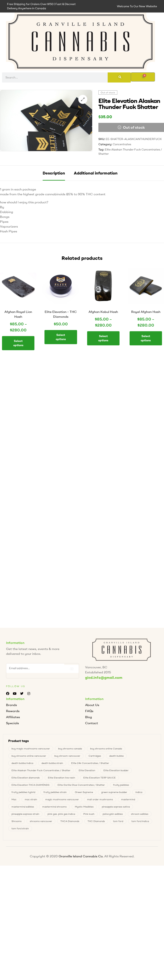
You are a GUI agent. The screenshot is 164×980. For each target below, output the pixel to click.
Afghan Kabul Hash (103, 312)
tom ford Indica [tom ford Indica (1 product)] (140, 820)
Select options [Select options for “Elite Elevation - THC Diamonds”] (61, 337)
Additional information (96, 173)
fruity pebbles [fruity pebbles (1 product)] (121, 784)
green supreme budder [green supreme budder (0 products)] (114, 791)
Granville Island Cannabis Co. (81, 855)
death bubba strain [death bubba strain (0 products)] (52, 762)
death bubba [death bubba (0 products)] (116, 755)
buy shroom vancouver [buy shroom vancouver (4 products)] (67, 755)
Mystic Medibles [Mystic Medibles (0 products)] (84, 806)
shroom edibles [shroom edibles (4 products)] (140, 813)
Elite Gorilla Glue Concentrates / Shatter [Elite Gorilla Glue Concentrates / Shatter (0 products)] (81, 784)
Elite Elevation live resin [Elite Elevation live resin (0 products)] (61, 777)
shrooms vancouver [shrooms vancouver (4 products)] (41, 820)
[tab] (54, 173)
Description (54, 173)
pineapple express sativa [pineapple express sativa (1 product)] (116, 806)
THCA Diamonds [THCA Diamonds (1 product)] (70, 820)
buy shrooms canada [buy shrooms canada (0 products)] (70, 748)
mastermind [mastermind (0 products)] (128, 799)
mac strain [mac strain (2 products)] (31, 799)
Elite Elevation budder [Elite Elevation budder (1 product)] (116, 769)
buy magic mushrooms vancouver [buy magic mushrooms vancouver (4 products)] (31, 748)
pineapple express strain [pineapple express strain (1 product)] (25, 813)
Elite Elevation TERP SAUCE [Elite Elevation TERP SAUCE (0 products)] (100, 777)
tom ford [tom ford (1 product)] (118, 820)
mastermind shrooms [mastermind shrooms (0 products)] (54, 806)
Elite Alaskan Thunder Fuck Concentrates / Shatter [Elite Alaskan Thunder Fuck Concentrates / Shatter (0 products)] (41, 769)
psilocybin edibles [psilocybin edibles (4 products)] (113, 813)
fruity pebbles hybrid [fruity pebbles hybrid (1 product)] (23, 791)
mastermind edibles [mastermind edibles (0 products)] (23, 806)
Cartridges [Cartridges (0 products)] (95, 755)
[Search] (119, 77)
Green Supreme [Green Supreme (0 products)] (84, 791)
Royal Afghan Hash (146, 312)
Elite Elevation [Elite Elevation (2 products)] (87, 769)
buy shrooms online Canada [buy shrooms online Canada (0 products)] (106, 748)
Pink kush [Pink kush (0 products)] (89, 813)
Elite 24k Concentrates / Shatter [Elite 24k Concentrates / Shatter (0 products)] (90, 762)
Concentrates (122, 144)
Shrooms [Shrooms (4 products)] (17, 820)
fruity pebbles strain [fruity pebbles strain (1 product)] (55, 791)
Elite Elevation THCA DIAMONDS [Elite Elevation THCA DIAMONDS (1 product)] (30, 784)
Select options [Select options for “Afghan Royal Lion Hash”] (18, 343)
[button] (83, 99)
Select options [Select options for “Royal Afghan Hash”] (146, 338)
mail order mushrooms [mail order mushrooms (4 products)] (100, 799)
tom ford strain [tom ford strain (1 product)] (20, 828)
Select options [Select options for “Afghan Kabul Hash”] (103, 338)
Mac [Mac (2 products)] (14, 799)
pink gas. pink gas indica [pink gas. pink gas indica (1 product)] (61, 813)
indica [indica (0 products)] (139, 791)
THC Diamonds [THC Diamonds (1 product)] (96, 820)
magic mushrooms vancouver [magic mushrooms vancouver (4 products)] (62, 799)
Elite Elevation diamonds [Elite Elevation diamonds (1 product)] (26, 777)
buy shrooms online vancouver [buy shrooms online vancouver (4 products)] (29, 755)
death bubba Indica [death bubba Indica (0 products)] (22, 762)
